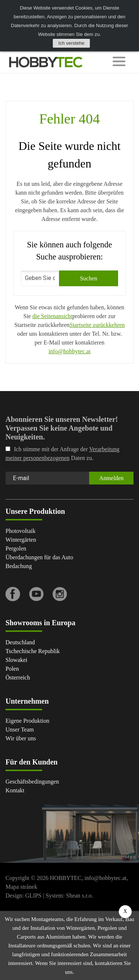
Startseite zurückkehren (97, 325)
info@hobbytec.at (69, 351)
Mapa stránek (21, 887)
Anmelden (111, 478)
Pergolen (16, 548)
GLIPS (33, 896)
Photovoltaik (21, 531)
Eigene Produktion (28, 721)
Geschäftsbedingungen (32, 782)
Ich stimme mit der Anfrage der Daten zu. (63, 454)
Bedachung (19, 566)
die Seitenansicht (52, 316)
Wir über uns (21, 738)
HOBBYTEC (66, 878)
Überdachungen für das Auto (39, 557)
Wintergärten (21, 540)
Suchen (89, 278)
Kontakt (15, 790)
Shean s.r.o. (80, 896)
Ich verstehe (71, 43)
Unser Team (20, 730)
